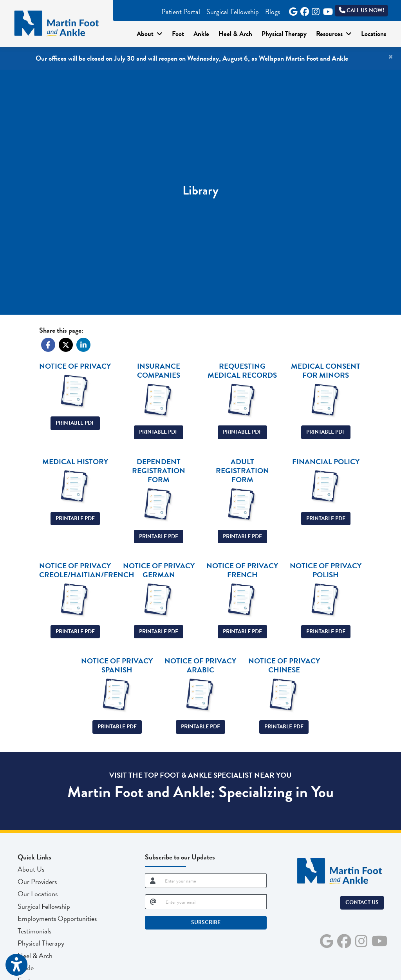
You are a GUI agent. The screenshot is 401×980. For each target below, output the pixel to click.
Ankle (201, 34)
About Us (31, 869)
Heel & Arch (235, 34)
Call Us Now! (361, 10)
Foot (178, 34)
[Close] (391, 57)
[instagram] (315, 9)
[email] (214, 902)
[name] (213, 881)
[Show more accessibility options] (16, 965)
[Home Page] (57, 23)
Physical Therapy (284, 34)
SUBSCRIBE (206, 922)
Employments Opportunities (57, 918)
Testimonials (34, 931)
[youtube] (326, 9)
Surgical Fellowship (233, 12)
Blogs (273, 12)
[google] (292, 9)
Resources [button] (334, 34)
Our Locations (38, 894)
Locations (374, 34)
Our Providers (37, 882)
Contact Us (362, 902)
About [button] (150, 34)
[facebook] (303, 9)
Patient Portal (181, 12)
